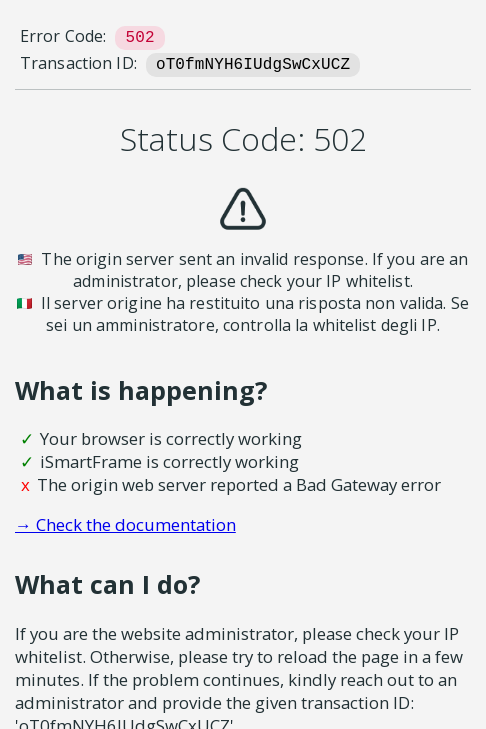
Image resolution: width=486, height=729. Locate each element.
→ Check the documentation (125, 524)
